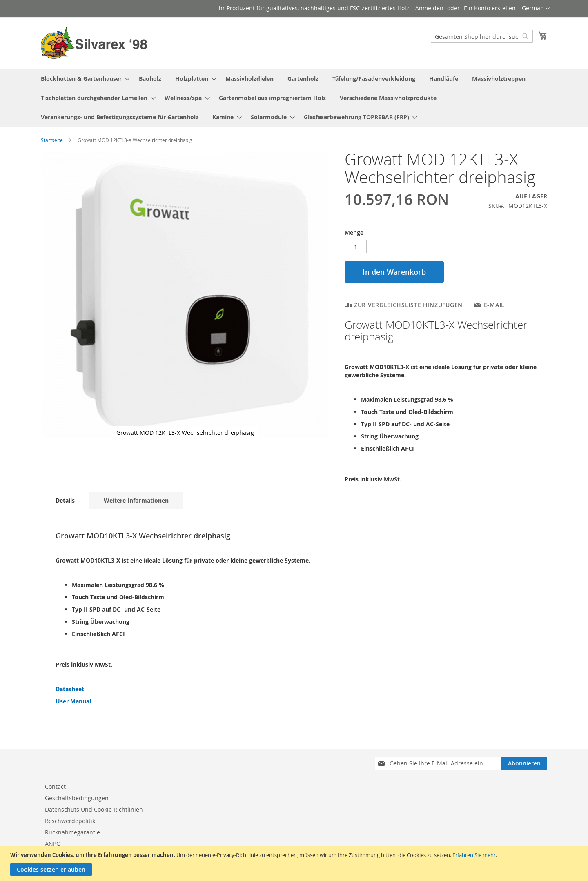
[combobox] (482, 36)
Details (65, 500)
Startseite (52, 140)
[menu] (294, 98)
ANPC (52, 844)
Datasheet (70, 689)
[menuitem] (83, 79)
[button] (536, 9)
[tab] (65, 501)
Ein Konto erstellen (490, 8)
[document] (295, 864)
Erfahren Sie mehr (474, 855)
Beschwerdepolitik (70, 821)
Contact (55, 786)
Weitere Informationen (136, 500)
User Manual (73, 701)
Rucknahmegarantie (72, 832)
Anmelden (429, 8)
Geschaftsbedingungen (77, 798)
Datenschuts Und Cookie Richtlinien (94, 809)
